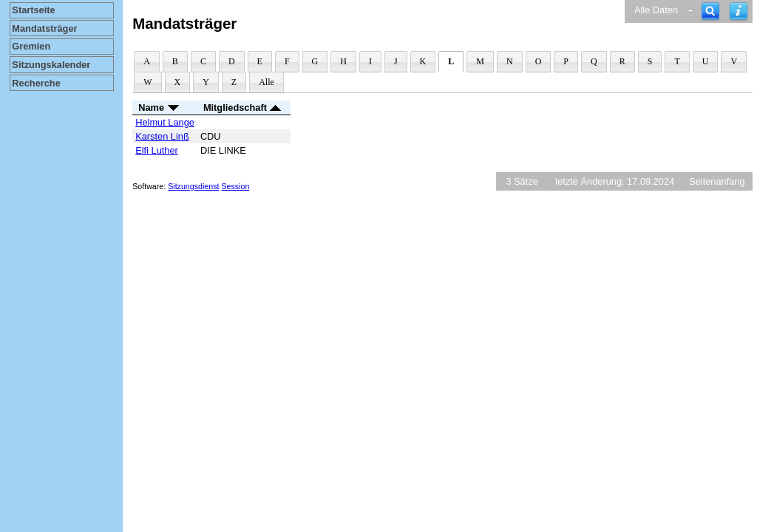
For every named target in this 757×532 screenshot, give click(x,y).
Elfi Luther (157, 150)
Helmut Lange (165, 122)
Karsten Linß (162, 136)
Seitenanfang (717, 181)
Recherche (36, 83)
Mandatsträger (44, 28)
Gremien (31, 46)
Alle (267, 82)
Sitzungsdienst (193, 186)
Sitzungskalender (51, 65)
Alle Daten (656, 10)
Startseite (33, 10)
